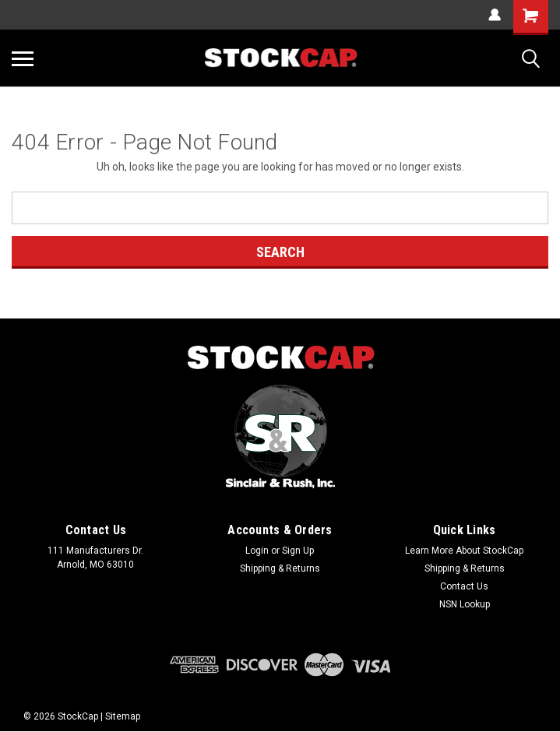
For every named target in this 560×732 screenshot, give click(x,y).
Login (257, 551)
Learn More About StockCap (464, 551)
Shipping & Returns (280, 568)
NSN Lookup (465, 604)
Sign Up (298, 551)
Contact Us (464, 586)
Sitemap (123, 716)
